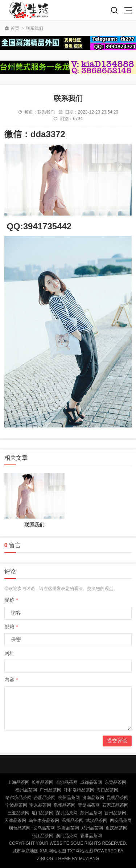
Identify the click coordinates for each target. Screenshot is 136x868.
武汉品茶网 (96, 820)
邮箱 (11, 627)
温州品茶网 (73, 820)
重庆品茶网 (116, 828)
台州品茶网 (115, 813)
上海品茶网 (18, 782)
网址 (9, 653)
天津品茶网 (15, 820)
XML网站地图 (53, 851)
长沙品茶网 (67, 782)
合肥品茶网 (45, 798)
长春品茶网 (42, 782)
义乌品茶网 (44, 828)
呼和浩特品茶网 (79, 790)
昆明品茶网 (118, 798)
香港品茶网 (91, 836)
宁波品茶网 (16, 805)
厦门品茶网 (42, 813)
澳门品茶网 (67, 836)
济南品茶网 (93, 798)
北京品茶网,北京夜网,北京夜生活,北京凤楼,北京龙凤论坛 (30, 10)
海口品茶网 (107, 790)
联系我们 (34, 28)
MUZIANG (89, 859)
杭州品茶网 (69, 798)
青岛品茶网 (89, 805)
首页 (15, 28)
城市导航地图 (25, 851)
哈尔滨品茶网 (18, 798)
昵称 (11, 600)
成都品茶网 (91, 782)
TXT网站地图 (80, 851)
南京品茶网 (40, 805)
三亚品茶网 (18, 813)
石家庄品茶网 (115, 805)
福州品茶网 (26, 790)
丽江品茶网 (42, 836)
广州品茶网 (50, 790)
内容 (11, 680)
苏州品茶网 (91, 813)
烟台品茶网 (20, 828)
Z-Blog (45, 859)
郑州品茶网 (92, 828)
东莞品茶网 (115, 782)
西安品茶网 (121, 820)
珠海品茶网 (68, 828)
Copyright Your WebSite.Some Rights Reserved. (68, 843)
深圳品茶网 (67, 813)
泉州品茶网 (65, 805)
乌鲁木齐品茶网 (44, 820)
